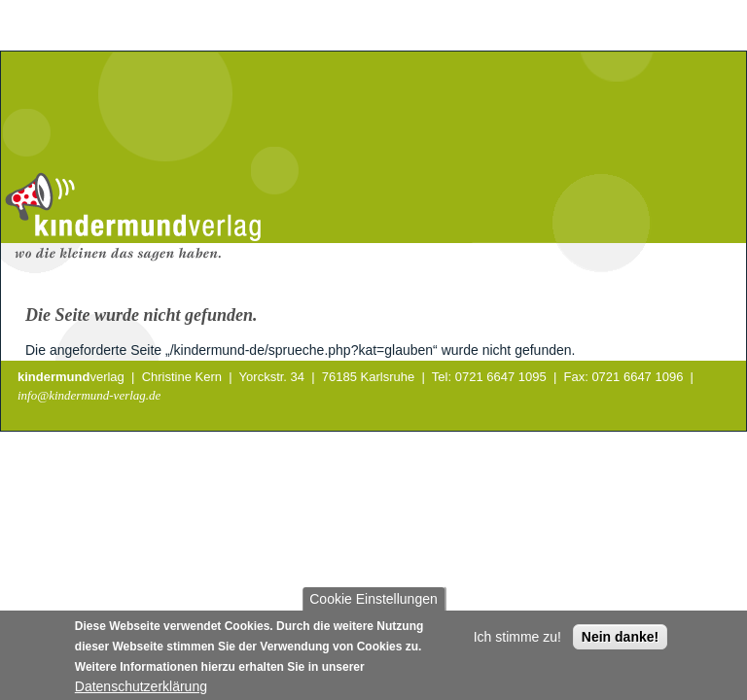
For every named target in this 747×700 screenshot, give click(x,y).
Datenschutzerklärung (141, 691)
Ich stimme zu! (517, 642)
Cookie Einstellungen (373, 604)
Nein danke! (620, 642)
